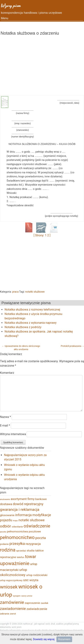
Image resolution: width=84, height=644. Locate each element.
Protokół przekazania (72, 346)
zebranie (5, 614)
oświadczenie (37, 526)
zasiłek (44, 603)
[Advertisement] (42, 68)
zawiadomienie (13, 609)
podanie (4, 544)
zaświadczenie (37, 609)
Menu (5, 18)
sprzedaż (21, 551)
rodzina (8, 550)
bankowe (41, 499)
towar (31, 557)
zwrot (13, 614)
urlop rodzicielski (37, 575)
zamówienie (12, 602)
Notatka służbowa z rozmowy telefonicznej (32, 310)
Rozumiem (64, 639)
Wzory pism (11, 6)
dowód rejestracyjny (28, 504)
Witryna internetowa (13, 434)
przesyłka (17, 544)
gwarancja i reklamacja (20, 509)
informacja (23, 515)
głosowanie (7, 515)
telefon (21, 557)
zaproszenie (32, 603)
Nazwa (5, 417)
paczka (3, 532)
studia (31, 551)
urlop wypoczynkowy (11, 580)
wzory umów (27, 596)
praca (15, 292)
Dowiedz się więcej (44, 639)
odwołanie (17, 527)
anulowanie (5, 499)
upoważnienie (15, 563)
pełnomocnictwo (17, 537)
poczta (41, 538)
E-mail (5, 426)
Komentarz (7, 373)
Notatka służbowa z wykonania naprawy (30, 323)
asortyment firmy (23, 499)
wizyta (34, 580)
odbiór (5, 526)
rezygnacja (33, 544)
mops (15, 521)
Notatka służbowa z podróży (23, 327)
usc (26, 580)
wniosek (9, 587)
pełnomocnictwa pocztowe (24, 532)
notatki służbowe (35, 292)
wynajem (17, 596)
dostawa (6, 504)
